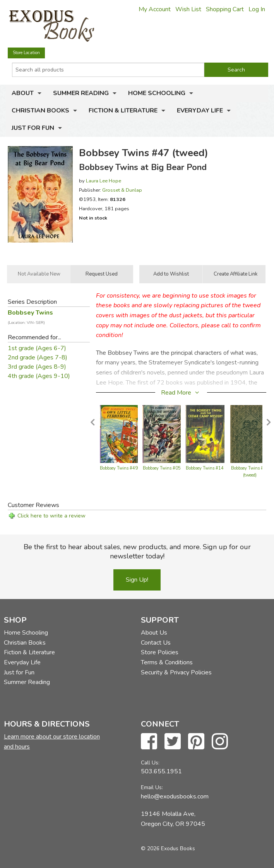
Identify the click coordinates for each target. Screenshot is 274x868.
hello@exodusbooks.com (175, 797)
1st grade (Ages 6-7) (37, 348)
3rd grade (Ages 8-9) (37, 367)
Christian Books (40, 111)
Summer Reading (81, 93)
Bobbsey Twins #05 (162, 468)
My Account (155, 9)
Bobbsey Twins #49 (119, 468)
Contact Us (156, 643)
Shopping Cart (225, 9)
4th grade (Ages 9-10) (39, 376)
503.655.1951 (161, 771)
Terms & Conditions (167, 662)
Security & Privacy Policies (176, 672)
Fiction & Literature (123, 111)
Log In (257, 9)
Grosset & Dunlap (122, 190)
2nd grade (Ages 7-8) (38, 357)
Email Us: (152, 787)
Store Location (26, 53)
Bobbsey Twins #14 (205, 468)
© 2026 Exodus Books (168, 848)
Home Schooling (157, 93)
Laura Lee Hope (104, 181)
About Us (154, 633)
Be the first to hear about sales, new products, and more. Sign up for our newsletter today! (137, 551)
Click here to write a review (51, 516)
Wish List (188, 9)
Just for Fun (33, 128)
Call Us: (150, 763)
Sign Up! (137, 580)
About (23, 93)
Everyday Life (200, 111)
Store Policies (160, 652)
